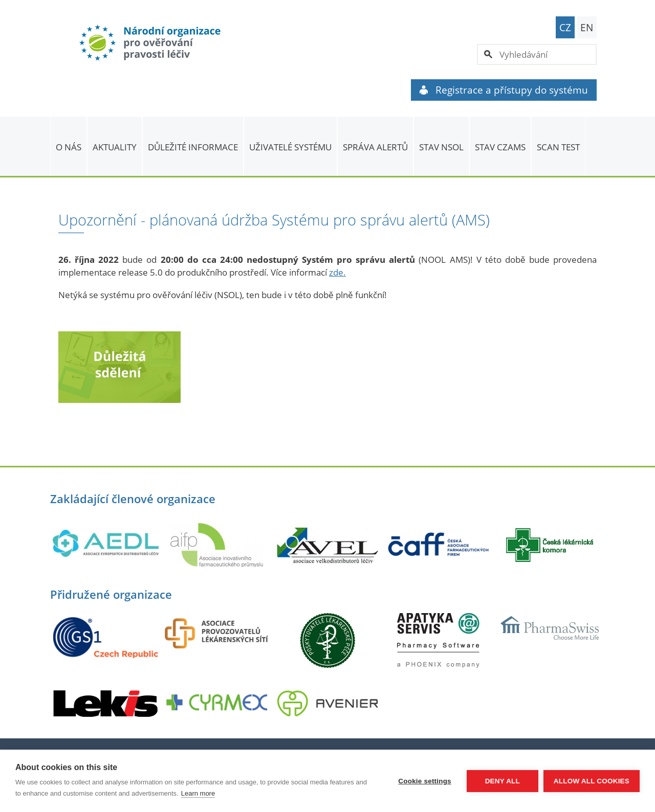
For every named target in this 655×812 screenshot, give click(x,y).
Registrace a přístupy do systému (504, 90)
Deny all (503, 781)
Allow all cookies (592, 781)
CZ (565, 28)
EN (587, 28)
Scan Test (558, 147)
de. (340, 272)
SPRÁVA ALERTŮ (375, 147)
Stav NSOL (441, 147)
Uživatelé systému (290, 147)
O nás (69, 147)
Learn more (198, 793)
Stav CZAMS (500, 147)
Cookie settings (425, 781)
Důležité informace (193, 147)
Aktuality (115, 147)
